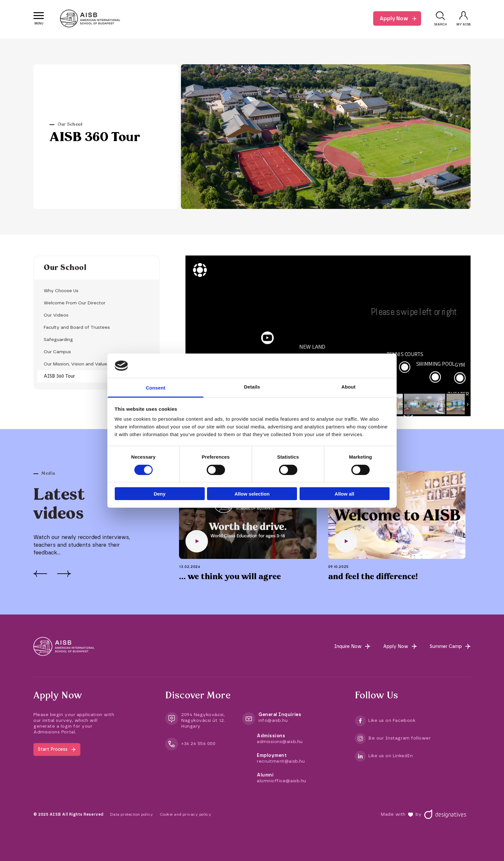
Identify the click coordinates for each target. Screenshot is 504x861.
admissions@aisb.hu (280, 742)
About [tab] (348, 387)
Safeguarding (58, 340)
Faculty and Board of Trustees (77, 327)
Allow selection (252, 494)
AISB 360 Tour (59, 376)
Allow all (344, 494)
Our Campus (57, 352)
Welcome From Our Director (75, 303)
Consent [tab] (156, 388)
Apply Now (394, 18)
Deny (160, 494)
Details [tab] (252, 387)
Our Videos (56, 315)
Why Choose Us (61, 291)
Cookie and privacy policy (186, 814)
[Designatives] (445, 814)
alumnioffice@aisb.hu (282, 781)
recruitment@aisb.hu (281, 761)
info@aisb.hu (273, 720)
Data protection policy (132, 814)
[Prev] (40, 574)
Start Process (53, 749)
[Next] (64, 574)
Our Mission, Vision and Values (76, 364)
